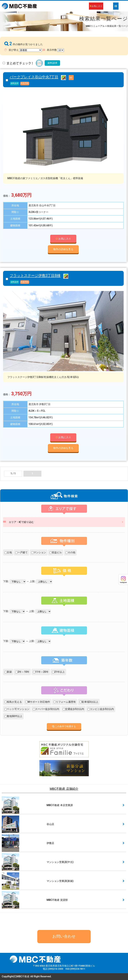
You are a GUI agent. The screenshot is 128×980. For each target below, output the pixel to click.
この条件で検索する (64, 726)
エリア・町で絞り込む (21, 522)
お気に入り (96, 6)
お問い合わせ (64, 936)
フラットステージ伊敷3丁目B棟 (35, 275)
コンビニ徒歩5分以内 (101, 709)
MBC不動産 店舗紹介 (64, 789)
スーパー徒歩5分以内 (46, 709)
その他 (70, 552)
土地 (8, 552)
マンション (39, 552)
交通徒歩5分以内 (73, 709)
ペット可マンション (17, 709)
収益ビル (56, 552)
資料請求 (52, 63)
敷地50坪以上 (13, 716)
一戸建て (21, 552)
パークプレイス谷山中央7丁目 (34, 77)
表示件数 (53, 50)
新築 (8, 672)
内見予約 (25, 83)
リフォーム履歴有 (65, 702)
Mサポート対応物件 (38, 702)
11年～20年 (41, 672)
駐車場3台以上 (89, 702)
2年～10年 (22, 672)
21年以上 (58, 672)
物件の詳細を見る (63, 249)
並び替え (23, 50)
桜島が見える (13, 702)
